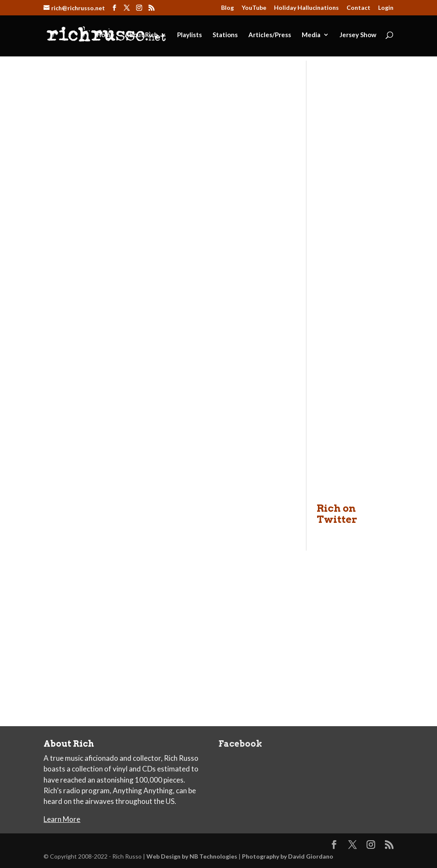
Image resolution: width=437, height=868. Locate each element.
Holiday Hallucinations (306, 8)
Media (311, 35)
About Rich (141, 35)
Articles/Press (270, 35)
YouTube (254, 8)
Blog (227, 8)
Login (386, 8)
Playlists (189, 35)
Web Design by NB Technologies (192, 856)
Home (105, 35)
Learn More (62, 819)
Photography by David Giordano (288, 856)
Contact (358, 8)
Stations (225, 35)
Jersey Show (358, 35)
